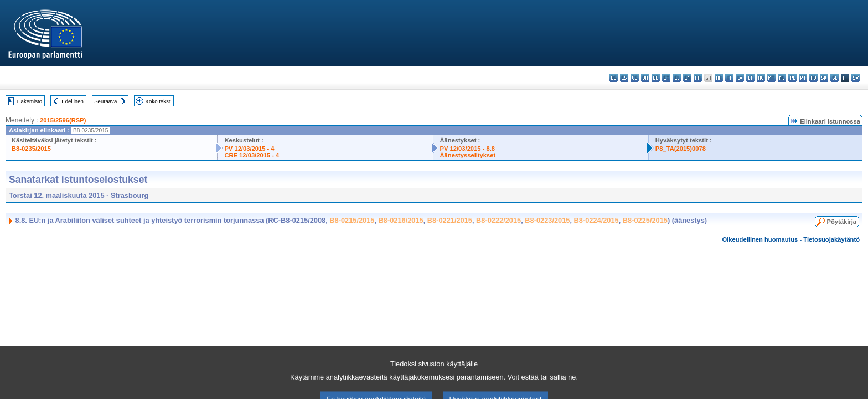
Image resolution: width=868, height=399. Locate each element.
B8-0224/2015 (596, 220)
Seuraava (105, 101)
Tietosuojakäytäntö (831, 239)
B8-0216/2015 (401, 220)
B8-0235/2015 (31, 149)
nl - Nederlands (782, 78)
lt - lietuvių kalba (750, 78)
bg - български (614, 78)
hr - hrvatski (719, 78)
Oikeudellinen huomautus (760, 239)
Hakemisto (30, 101)
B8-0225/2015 (645, 220)
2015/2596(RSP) (63, 120)
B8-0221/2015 (450, 220)
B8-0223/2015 (547, 220)
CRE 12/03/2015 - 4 (252, 155)
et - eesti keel (666, 78)
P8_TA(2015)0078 (681, 149)
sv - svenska (856, 78)
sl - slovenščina (835, 78)
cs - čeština (635, 78)
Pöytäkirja (842, 222)
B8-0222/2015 (498, 220)
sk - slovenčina (824, 78)
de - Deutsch (656, 78)
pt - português (803, 78)
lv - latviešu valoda (740, 78)
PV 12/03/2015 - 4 (249, 149)
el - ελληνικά (677, 78)
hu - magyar (761, 78)
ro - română (813, 78)
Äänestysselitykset (468, 155)
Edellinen (72, 101)
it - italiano (729, 78)
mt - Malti (771, 78)
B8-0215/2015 (352, 220)
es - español (624, 78)
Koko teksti (159, 101)
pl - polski (792, 78)
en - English (687, 78)
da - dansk (645, 78)
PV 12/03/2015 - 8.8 (468, 149)
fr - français (698, 78)
